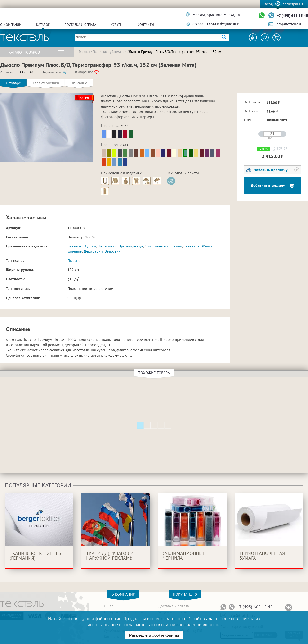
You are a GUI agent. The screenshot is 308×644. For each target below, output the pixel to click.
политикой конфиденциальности (187, 625)
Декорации (93, 251)
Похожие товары (155, 373)
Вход (269, 4)
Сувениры (192, 246)
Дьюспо (74, 260)
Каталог (43, 25)
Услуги (117, 25)
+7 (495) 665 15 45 (292, 15)
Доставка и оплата (80, 25)
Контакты (146, 25)
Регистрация (293, 4)
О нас (109, 606)
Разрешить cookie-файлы (154, 635)
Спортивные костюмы (163, 246)
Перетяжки (107, 246)
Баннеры (75, 246)
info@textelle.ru (289, 24)
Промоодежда (131, 246)
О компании (11, 25)
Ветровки (113, 251)
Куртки (90, 246)
